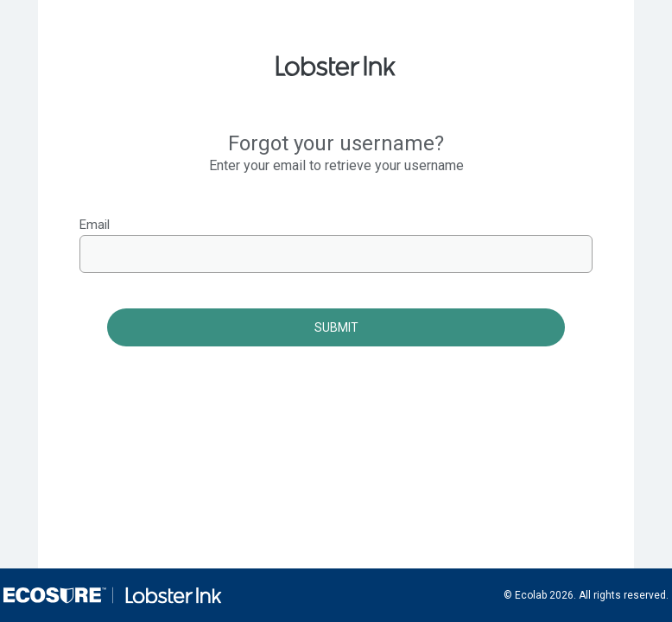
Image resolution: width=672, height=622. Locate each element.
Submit (336, 327)
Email (95, 225)
